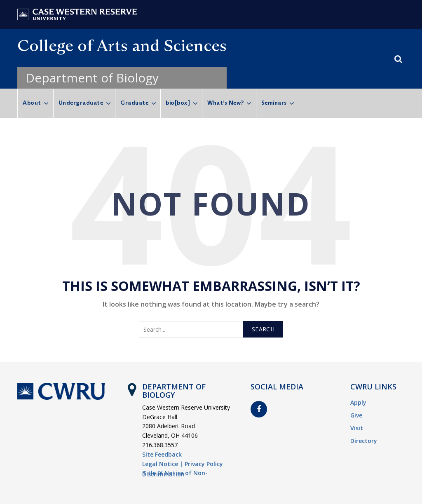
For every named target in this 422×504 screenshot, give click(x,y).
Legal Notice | (163, 464)
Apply (358, 402)
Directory (364, 441)
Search (263, 329)
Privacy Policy (204, 464)
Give (356, 415)
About (32, 103)
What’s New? (226, 103)
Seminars (274, 103)
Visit (357, 428)
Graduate (134, 103)
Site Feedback (162, 454)
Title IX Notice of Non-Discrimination (175, 474)
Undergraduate (81, 103)
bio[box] (178, 103)
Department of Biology (92, 78)
